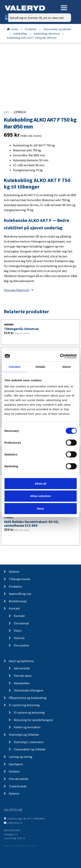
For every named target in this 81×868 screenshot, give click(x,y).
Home (15, 29)
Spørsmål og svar (20, 594)
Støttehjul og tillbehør (24, 735)
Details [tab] (41, 367)
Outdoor (14, 771)
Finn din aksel (23, 676)
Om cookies (21, 645)
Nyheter (14, 572)
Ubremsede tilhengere (29, 690)
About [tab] (66, 367)
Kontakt (14, 608)
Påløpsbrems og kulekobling (28, 698)
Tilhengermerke (20, 579)
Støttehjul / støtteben (29, 742)
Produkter (31, 29)
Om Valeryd (21, 623)
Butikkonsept (18, 601)
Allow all (40, 483)
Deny (40, 509)
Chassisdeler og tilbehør (57, 29)
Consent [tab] (14, 367)
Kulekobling (20, 34)
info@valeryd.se (15, 823)
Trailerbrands (18, 786)
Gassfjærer (16, 764)
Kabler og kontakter (27, 727)
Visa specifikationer (19, 290)
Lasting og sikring (21, 757)
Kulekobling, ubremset (47, 34)
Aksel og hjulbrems (21, 661)
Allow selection (40, 496)
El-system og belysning (24, 705)
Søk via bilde (22, 668)
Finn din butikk (18, 779)
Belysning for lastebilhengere (33, 720)
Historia (19, 638)
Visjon (18, 630)
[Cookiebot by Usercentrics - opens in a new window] (60, 356)
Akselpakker (22, 683)
